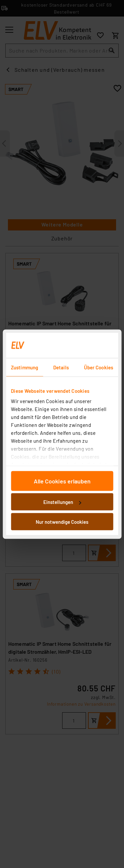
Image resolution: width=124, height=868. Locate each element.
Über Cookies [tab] (99, 367)
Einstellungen (62, 502)
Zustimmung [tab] (24, 367)
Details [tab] (61, 367)
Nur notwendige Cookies (62, 521)
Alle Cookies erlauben (62, 481)
